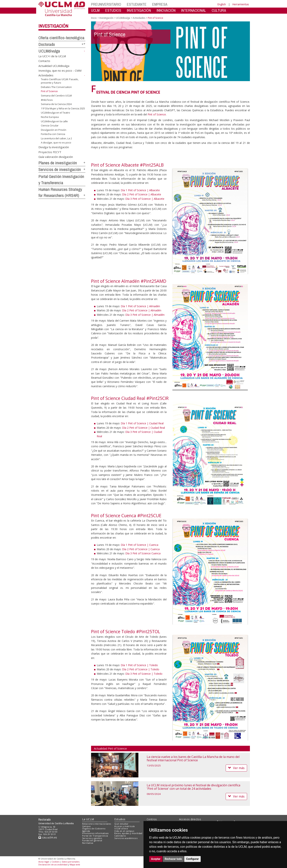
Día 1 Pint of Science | (135, 665)
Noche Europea (50, 117)
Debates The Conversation (56, 87)
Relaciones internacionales (97, 824)
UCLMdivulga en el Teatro (55, 113)
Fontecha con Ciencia (53, 134)
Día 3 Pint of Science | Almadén (145, 315)
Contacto (44, 61)
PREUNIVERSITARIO (106, 4)
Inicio (94, 18)
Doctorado (47, 44)
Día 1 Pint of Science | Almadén (140, 306)
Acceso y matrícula (124, 826)
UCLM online (121, 828)
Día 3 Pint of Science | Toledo (144, 674)
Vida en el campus (124, 831)
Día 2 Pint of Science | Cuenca (141, 549)
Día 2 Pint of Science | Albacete (142, 194)
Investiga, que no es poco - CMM (60, 71)
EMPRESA (160, 4)
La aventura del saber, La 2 (56, 138)
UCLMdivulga (49, 51)
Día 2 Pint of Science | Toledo (141, 669)
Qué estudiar (121, 824)
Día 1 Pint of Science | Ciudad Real (142, 423)
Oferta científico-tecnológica (61, 38)
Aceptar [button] (156, 859)
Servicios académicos (126, 838)
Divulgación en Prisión (54, 130)
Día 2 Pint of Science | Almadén (142, 310)
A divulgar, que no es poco (56, 143)
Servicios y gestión (92, 838)
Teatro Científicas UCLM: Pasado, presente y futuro (60, 81)
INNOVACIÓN (166, 10)
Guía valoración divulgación (56, 157)
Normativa (88, 843)
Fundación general (92, 840)
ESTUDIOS (113, 10)
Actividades (46, 75)
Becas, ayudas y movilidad (128, 833)
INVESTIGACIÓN (139, 10)
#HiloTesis (47, 100)
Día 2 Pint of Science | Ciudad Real (143, 428)
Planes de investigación (58, 163)
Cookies (55, 862)
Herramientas (241, 4)
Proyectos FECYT (50, 152)
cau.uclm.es (48, 837)
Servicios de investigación (60, 169)
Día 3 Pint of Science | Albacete (145, 199)
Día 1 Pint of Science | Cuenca (140, 545)
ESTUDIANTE (137, 4)
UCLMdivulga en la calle (54, 121)
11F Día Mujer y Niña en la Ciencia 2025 (63, 108)
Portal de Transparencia (95, 836)
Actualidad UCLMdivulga (54, 66)
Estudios (120, 819)
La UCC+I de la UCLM (52, 56)
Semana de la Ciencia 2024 (56, 104)
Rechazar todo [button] (173, 859)
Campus (86, 826)
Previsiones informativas (95, 833)
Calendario (120, 836)
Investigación (53, 26)
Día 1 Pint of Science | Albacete (140, 190)
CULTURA (219, 10)
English (222, 4)
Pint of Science (157, 114)
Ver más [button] (236, 768)
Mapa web (75, 864)
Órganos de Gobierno (94, 828)
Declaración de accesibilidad (53, 864)
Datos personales (71, 862)
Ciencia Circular (50, 125)
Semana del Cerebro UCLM (56, 96)
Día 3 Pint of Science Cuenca (143, 553)
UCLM (95, 10)
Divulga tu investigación (54, 147)
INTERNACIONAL (194, 10)
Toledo (154, 665)
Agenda (86, 831)
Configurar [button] (192, 859)
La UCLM (88, 819)
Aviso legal (44, 862)
